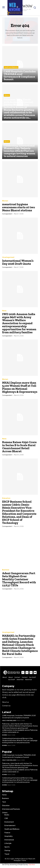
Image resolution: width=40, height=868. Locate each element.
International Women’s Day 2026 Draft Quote (18, 262)
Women (7, 95)
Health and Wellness (11, 67)
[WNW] (12, 672)
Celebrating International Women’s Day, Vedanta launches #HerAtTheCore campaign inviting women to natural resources (20, 740)
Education (6, 498)
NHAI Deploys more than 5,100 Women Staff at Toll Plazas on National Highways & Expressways (20, 387)
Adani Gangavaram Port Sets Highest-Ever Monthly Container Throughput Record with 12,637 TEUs (19, 579)
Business (6, 570)
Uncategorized (8, 257)
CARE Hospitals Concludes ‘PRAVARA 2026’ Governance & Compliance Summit (19, 717)
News (4, 311)
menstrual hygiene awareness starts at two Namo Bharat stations (19, 207)
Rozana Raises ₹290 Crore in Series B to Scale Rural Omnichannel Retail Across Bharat (19, 447)
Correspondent (7, 214)
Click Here (32, 865)
